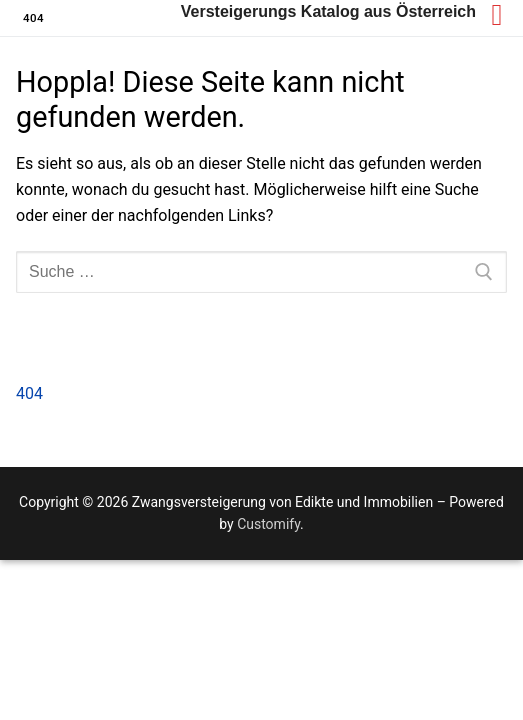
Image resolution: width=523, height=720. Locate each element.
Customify (268, 524)
